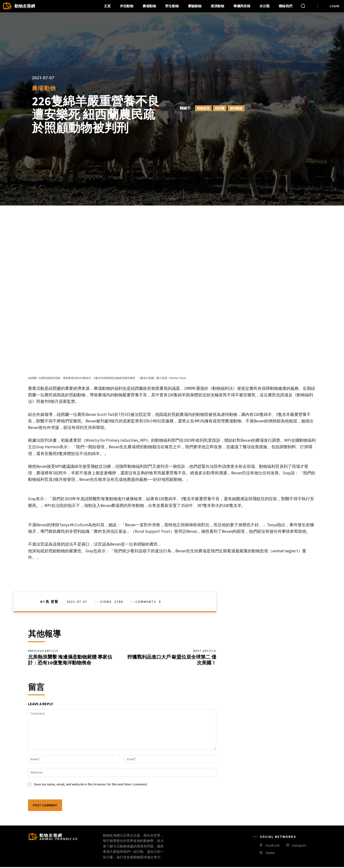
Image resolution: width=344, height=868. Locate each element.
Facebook (273, 846)
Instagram (299, 846)
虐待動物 (236, 108)
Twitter (270, 854)
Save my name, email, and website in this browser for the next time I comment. (91, 785)
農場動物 (44, 88)
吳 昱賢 (52, 602)
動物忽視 (203, 108)
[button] (303, 6)
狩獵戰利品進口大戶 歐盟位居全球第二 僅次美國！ (172, 660)
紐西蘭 (220, 108)
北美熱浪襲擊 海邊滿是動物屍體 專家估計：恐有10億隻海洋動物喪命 (70, 660)
